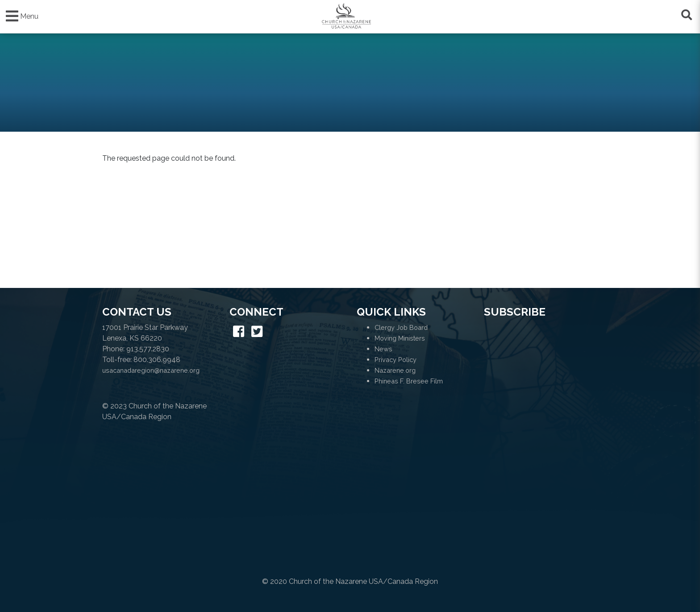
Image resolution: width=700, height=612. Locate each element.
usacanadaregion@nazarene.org (151, 370)
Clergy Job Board (401, 327)
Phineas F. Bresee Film (409, 381)
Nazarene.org (395, 370)
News (383, 349)
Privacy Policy (396, 360)
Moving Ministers (400, 338)
